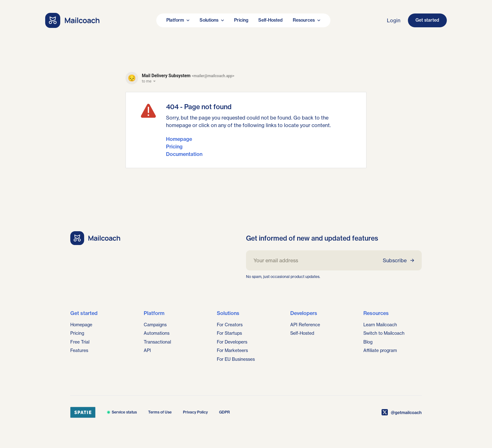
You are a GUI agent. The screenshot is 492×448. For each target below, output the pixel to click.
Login (394, 20)
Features (79, 350)
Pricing (241, 20)
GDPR (225, 412)
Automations (157, 333)
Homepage (179, 139)
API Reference (305, 325)
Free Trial (80, 342)
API (147, 350)
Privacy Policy (195, 412)
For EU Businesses (236, 359)
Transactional (157, 342)
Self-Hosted (270, 20)
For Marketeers (232, 350)
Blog (368, 342)
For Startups (229, 333)
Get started (427, 20)
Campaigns (155, 325)
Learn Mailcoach (380, 325)
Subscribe (398, 260)
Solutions (212, 20)
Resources (307, 20)
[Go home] (72, 20)
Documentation (184, 154)
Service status (122, 412)
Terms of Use (160, 412)
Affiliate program (380, 350)
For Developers (232, 342)
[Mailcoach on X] (402, 412)
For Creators (230, 325)
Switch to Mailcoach (384, 333)
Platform (178, 20)
